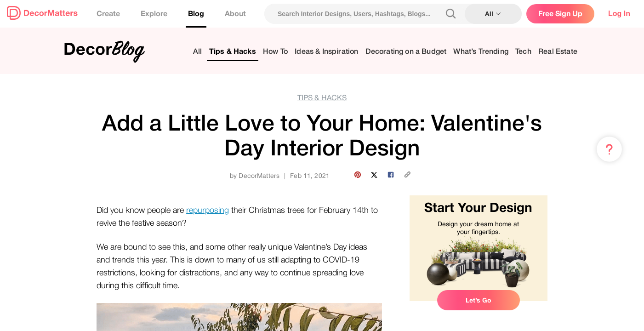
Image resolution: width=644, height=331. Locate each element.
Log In (619, 14)
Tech (523, 52)
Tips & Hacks (233, 52)
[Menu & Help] (609, 149)
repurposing (208, 210)
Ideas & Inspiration (326, 52)
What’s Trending (481, 52)
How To (275, 52)
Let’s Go (479, 300)
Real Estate (558, 52)
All (197, 52)
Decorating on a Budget (406, 52)
